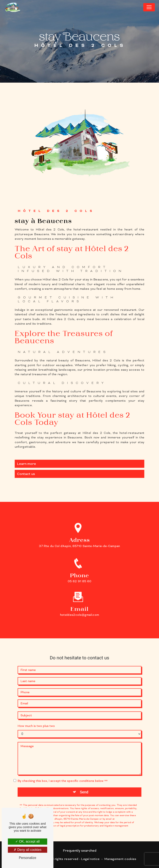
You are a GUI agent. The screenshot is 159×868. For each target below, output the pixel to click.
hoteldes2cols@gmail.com (79, 602)
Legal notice (90, 859)
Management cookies (120, 859)
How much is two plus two (36, 713)
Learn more (26, 464)
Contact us (26, 474)
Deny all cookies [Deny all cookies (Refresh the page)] (28, 850)
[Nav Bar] (149, 7)
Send (84, 779)
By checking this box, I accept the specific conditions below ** (63, 768)
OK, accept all (27, 841)
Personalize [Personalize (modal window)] (28, 858)
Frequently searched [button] (80, 851)
